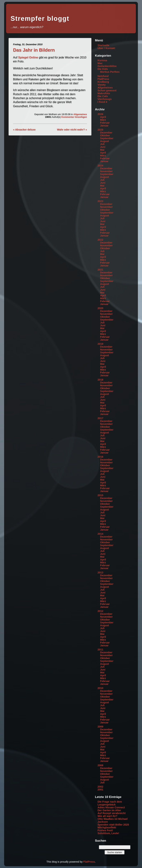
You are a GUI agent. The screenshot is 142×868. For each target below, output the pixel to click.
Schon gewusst (107, 90)
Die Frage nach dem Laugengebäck (110, 803)
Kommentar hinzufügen (74, 117)
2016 (100, 457)
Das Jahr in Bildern (34, 50)
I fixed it (102, 102)
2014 (100, 534)
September (107, 138)
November (106, 171)
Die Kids (103, 69)
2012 (100, 611)
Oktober (105, 135)
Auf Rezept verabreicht (112, 813)
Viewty (101, 85)
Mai (102, 150)
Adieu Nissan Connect (111, 807)
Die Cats (103, 96)
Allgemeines (80, 114)
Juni (103, 147)
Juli (102, 144)
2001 (100, 790)
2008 (100, 765)
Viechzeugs (105, 99)
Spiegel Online (28, 57)
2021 (100, 270)
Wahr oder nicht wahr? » (72, 130)
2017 (100, 418)
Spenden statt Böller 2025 (113, 825)
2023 (100, 201)
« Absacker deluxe (24, 130)
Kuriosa (102, 60)
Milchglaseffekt (107, 828)
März (103, 120)
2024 (100, 166)
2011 (100, 650)
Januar (104, 126)
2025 (100, 130)
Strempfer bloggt (40, 19)
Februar (105, 123)
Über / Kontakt (106, 48)
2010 (100, 688)
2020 (100, 308)
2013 (100, 573)
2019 (100, 344)
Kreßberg (103, 82)
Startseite (103, 45)
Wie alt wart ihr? (107, 816)
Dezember (106, 133)
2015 (100, 495)
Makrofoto (104, 93)
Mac (100, 63)
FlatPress (103, 79)
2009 (100, 727)
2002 (100, 787)
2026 (100, 114)
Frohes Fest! (105, 830)
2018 (100, 380)
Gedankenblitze (107, 66)
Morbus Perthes (110, 72)
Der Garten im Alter (109, 810)
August (105, 141)
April (103, 117)
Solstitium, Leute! (108, 833)
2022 (100, 240)
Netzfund (103, 76)
